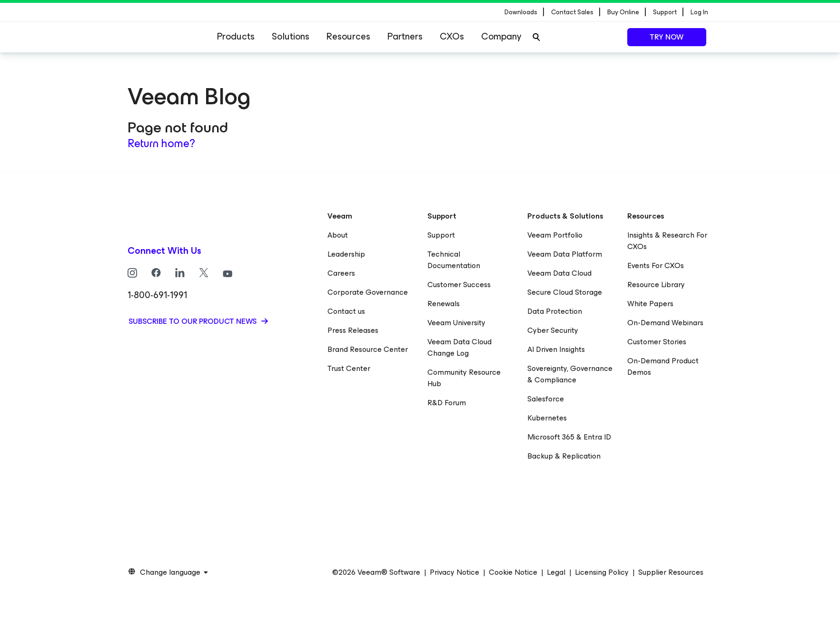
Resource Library (656, 285)
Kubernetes (547, 418)
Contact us (346, 311)
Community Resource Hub (464, 378)
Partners (405, 36)
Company (501, 36)
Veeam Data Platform (565, 254)
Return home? (161, 143)
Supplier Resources (671, 572)
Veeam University (456, 323)
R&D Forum (447, 403)
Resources (348, 36)
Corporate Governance (368, 292)
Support (441, 235)
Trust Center (349, 368)
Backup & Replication (564, 456)
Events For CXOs (656, 265)
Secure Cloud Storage (565, 292)
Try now (667, 37)
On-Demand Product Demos (663, 366)
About (338, 235)
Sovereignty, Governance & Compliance (570, 374)
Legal (556, 572)
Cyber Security (553, 330)
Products (236, 36)
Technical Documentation (454, 260)
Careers (341, 273)
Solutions (291, 36)
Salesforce (546, 399)
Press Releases (353, 330)
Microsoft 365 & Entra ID (569, 437)
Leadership (346, 254)
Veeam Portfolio (555, 235)
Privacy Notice (455, 572)
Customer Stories (657, 342)
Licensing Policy (602, 572)
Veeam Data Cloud (559, 273)
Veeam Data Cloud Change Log (460, 347)
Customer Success (459, 285)
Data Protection (555, 311)
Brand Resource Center (368, 349)
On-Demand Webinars (665, 323)
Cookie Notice (513, 572)
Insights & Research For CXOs (667, 241)
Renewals (444, 304)
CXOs (452, 36)
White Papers (650, 304)
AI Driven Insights (556, 349)
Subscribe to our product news (193, 321)
